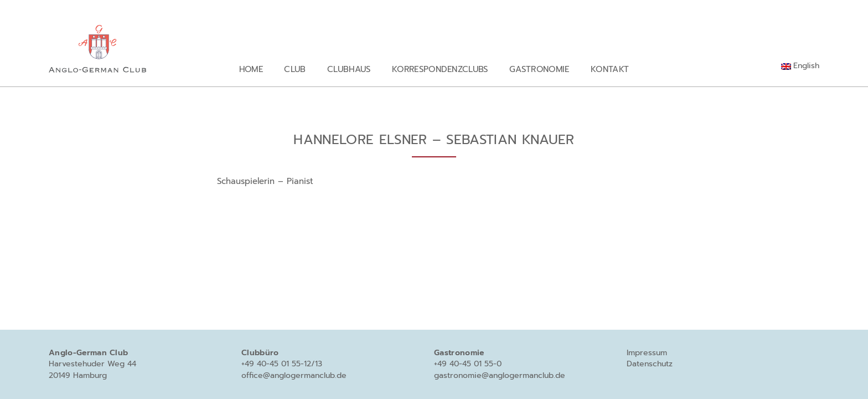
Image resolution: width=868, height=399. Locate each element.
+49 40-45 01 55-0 (468, 364)
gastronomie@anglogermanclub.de (500, 375)
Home (251, 69)
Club (295, 69)
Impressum (647, 353)
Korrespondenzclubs (440, 69)
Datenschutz (650, 364)
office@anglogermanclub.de (294, 375)
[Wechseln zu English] (800, 66)
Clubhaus (349, 69)
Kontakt (610, 69)
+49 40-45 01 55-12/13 (282, 364)
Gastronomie (539, 69)
